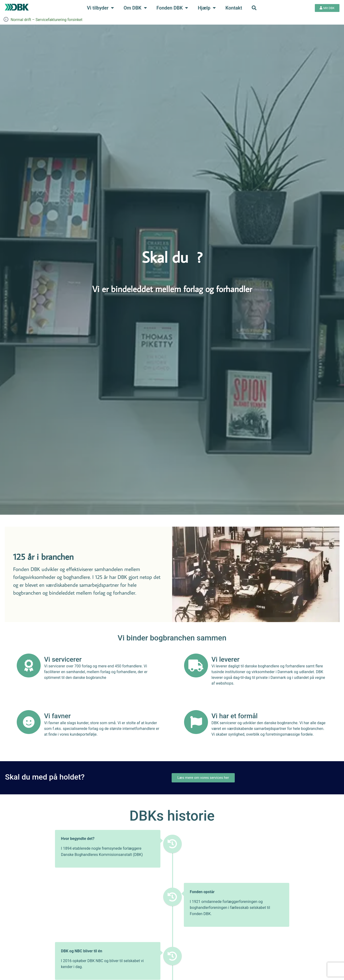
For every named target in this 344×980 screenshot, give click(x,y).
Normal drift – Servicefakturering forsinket (47, 20)
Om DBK (135, 8)
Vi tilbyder (101, 8)
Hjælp (207, 8)
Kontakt (234, 8)
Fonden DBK (172, 8)
